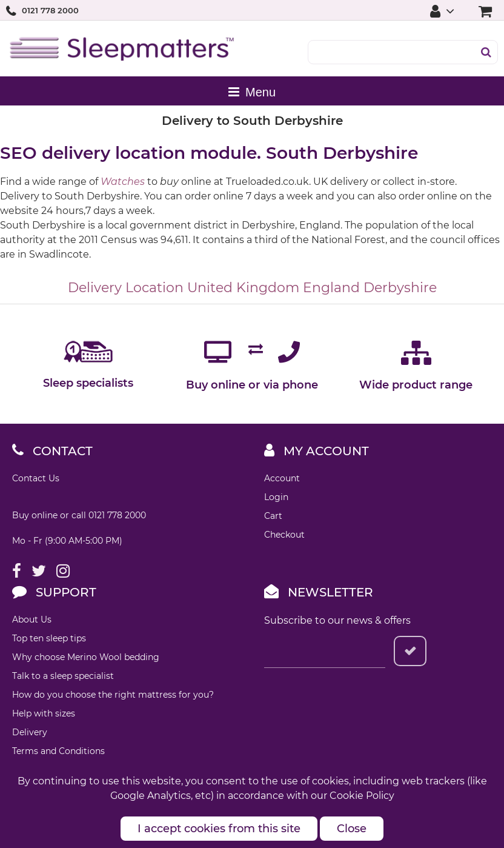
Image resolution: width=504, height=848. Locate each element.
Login (276, 497)
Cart (273, 516)
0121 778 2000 (50, 10)
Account (282, 478)
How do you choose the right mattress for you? (113, 695)
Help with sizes (44, 713)
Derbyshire (400, 288)
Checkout (284, 535)
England (331, 288)
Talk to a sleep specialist (63, 676)
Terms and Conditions (58, 751)
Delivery (30, 732)
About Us (32, 619)
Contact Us (36, 478)
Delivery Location (126, 288)
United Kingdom (243, 288)
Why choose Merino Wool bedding (86, 657)
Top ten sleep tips (49, 638)
